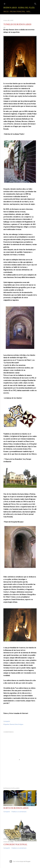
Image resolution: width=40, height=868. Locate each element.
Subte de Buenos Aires (16, 808)
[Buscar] (35, 3)
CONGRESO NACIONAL (15, 844)
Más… (29, 12)
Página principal (18, 12)
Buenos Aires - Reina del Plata (19, 8)
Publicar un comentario (19, 812)
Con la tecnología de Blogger (20, 861)
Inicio (6, 12)
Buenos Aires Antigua (16, 724)
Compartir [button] (7, 721)
